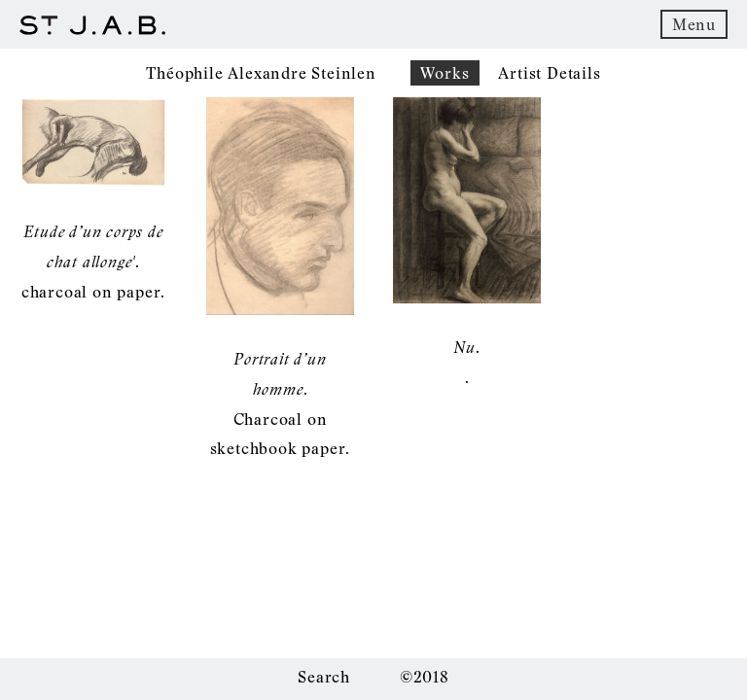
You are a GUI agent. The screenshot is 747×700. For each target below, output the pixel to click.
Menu (694, 24)
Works (445, 73)
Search (324, 677)
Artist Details (549, 73)
